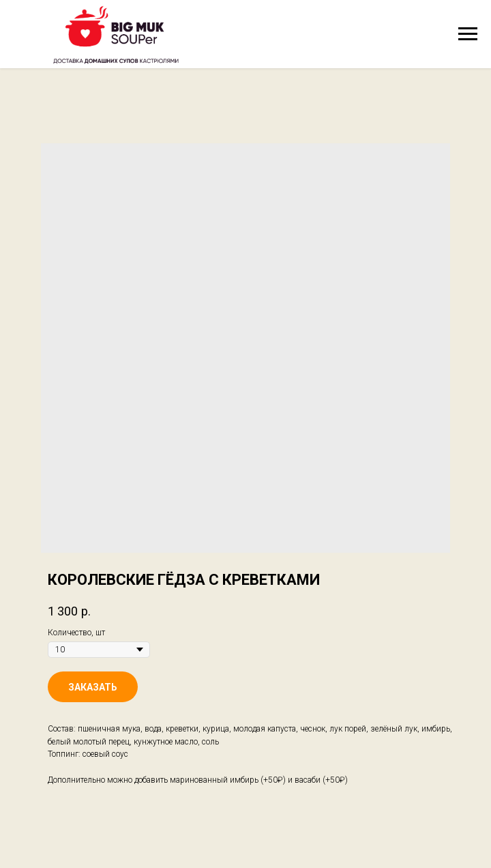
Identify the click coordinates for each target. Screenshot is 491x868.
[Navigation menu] (468, 34)
